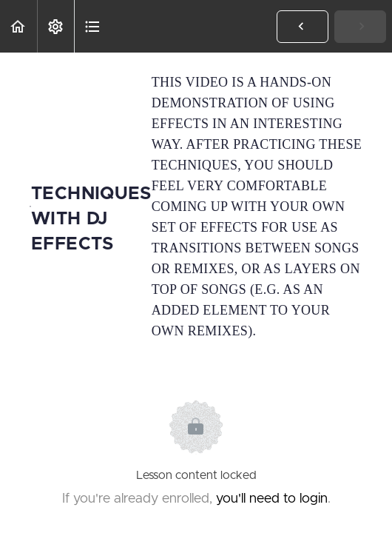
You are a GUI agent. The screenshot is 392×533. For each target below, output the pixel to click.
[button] (18, 26)
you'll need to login (272, 499)
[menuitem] (55, 26)
